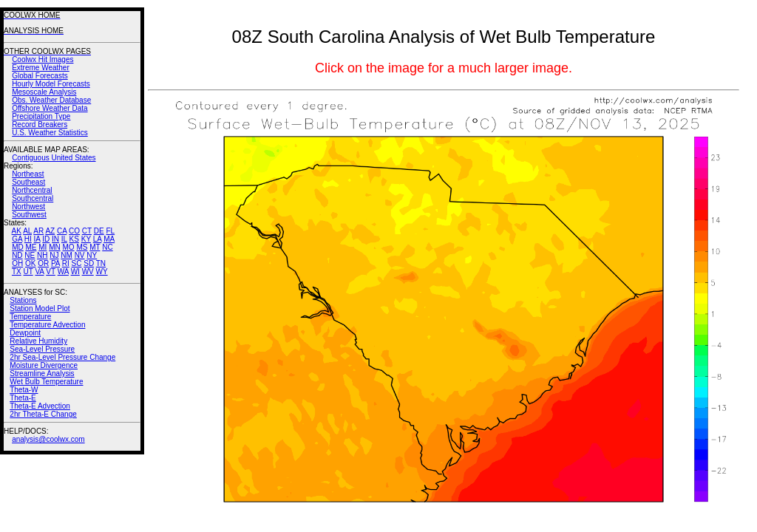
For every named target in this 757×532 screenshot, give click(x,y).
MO (68, 247)
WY (102, 272)
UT (28, 272)
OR (43, 263)
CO (74, 231)
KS (74, 239)
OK (30, 263)
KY (86, 239)
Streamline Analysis (42, 374)
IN (55, 239)
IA (37, 239)
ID (46, 239)
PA (55, 263)
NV (80, 255)
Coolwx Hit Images (43, 59)
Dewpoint (25, 333)
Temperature (30, 317)
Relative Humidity (38, 341)
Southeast (28, 182)
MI (43, 247)
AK (17, 231)
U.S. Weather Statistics (50, 133)
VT (51, 272)
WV (88, 272)
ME (31, 247)
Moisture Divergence (44, 365)
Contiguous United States (54, 158)
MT (95, 247)
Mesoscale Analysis (44, 92)
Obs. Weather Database (51, 100)
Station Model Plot (40, 308)
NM (67, 255)
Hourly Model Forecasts (51, 84)
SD (89, 263)
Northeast (28, 174)
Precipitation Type (41, 116)
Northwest (28, 207)
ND (17, 255)
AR (38, 231)
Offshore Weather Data (50, 108)
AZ (50, 231)
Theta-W (24, 390)
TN (101, 263)
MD (18, 247)
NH (42, 255)
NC (107, 247)
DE (99, 231)
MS (82, 247)
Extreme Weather (41, 68)
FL (110, 231)
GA (17, 239)
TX (17, 272)
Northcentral (32, 190)
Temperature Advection (47, 325)
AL (27, 231)
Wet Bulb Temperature (46, 382)
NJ (54, 255)
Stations (23, 300)
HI (28, 239)
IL (64, 239)
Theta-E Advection (40, 406)
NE (30, 255)
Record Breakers (40, 125)
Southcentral (33, 198)
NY (92, 255)
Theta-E (23, 398)
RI (66, 263)
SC (77, 263)
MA (109, 239)
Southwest (29, 215)
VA (39, 272)
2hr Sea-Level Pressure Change (62, 357)
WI (75, 272)
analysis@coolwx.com (48, 439)
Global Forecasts (40, 76)
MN (55, 247)
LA (98, 239)
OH (17, 263)
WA (63, 272)
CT (87, 231)
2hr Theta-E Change (43, 414)
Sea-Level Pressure (42, 349)
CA (62, 231)
